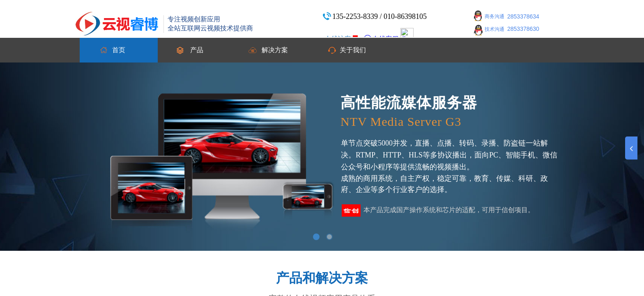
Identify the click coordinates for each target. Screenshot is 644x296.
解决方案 (275, 50)
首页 (119, 50)
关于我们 (353, 50)
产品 (197, 50)
